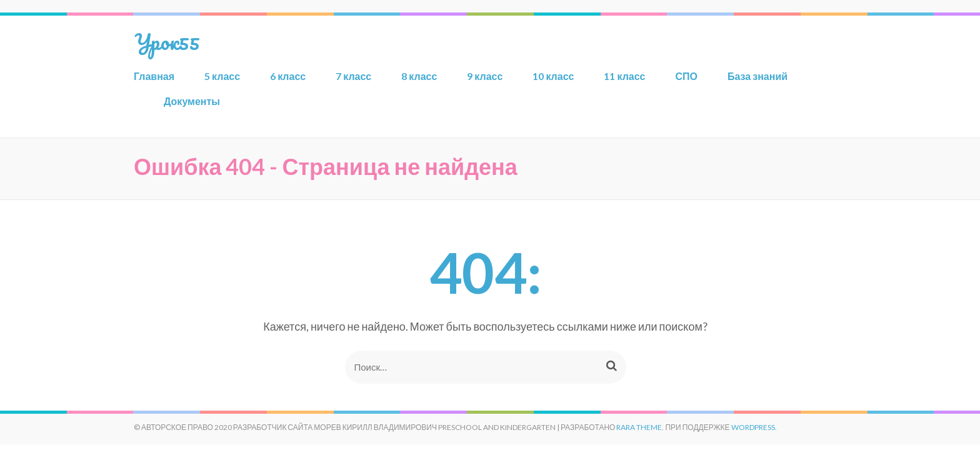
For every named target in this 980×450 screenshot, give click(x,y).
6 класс (288, 76)
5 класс (222, 76)
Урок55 (167, 41)
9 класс (485, 76)
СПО (687, 76)
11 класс (624, 76)
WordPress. (754, 427)
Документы (192, 101)
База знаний (757, 76)
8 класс (419, 76)
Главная (154, 76)
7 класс (353, 76)
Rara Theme (639, 427)
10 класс (553, 76)
